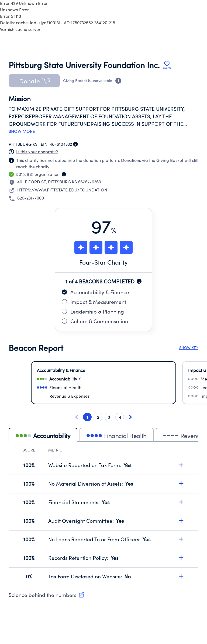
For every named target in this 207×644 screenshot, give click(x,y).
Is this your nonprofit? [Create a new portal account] (37, 152)
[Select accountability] (103, 379)
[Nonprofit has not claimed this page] (11, 152)
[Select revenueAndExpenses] (103, 396)
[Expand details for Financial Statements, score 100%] (181, 502)
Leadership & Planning (93, 311)
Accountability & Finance (95, 292)
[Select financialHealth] (103, 387)
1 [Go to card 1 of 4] (87, 417)
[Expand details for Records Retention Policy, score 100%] (181, 558)
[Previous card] (77, 417)
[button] (34, 81)
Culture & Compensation (95, 321)
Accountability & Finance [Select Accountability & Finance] (61, 370)
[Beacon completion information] (139, 281)
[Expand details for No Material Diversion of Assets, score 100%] (181, 483)
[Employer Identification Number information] (75, 144)
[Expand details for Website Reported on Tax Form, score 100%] (181, 465)
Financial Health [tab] (117, 435)
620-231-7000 (31, 198)
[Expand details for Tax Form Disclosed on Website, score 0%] (181, 576)
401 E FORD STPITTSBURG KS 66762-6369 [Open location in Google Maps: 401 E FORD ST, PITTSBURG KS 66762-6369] (59, 182)
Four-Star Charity (103, 262)
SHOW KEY (189, 348)
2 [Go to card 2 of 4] (98, 417)
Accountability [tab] (43, 435)
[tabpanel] (103, 517)
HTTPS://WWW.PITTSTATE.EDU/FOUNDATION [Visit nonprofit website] (62, 190)
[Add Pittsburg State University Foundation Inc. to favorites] (167, 65)
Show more (22, 131)
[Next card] (130, 417)
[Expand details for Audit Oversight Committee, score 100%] (181, 521)
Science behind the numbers (47, 595)
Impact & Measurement (94, 302)
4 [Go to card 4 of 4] (120, 417)
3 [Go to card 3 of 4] (109, 417)
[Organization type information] (64, 174)
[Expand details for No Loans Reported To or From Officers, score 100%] (181, 539)
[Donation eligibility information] (118, 81)
